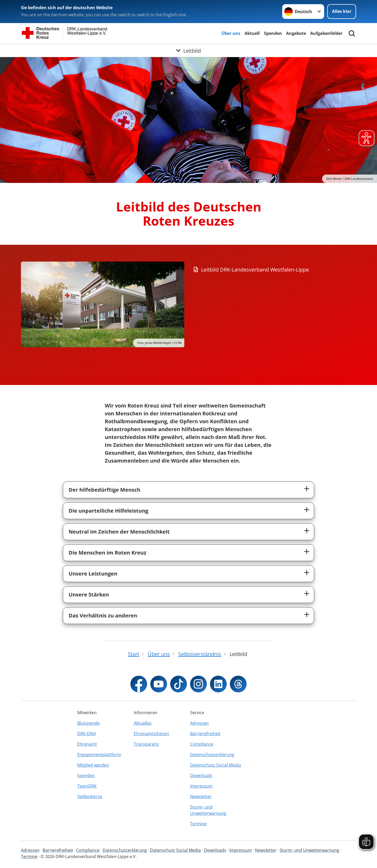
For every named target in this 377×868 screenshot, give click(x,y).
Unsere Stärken (89, 595)
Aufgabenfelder (326, 33)
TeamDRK (87, 786)
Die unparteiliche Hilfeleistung (108, 511)
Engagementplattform (99, 755)
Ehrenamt (87, 744)
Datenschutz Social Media (215, 765)
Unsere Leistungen (93, 574)
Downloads (201, 775)
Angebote (296, 33)
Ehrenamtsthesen (151, 734)
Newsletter (201, 796)
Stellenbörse (90, 796)
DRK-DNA (87, 734)
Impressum (201, 786)
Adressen (199, 723)
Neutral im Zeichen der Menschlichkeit (119, 532)
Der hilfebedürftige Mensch (104, 490)
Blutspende (88, 723)
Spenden (273, 33)
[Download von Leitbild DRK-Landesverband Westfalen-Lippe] (276, 270)
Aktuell (252, 33)
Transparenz (146, 744)
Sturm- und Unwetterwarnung (208, 810)
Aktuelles (143, 723)
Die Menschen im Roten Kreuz (107, 553)
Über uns (231, 33)
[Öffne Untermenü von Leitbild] (188, 51)
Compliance (202, 744)
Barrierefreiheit (205, 734)
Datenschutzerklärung (212, 755)
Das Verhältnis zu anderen (103, 615)
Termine (198, 824)
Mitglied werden (93, 765)
